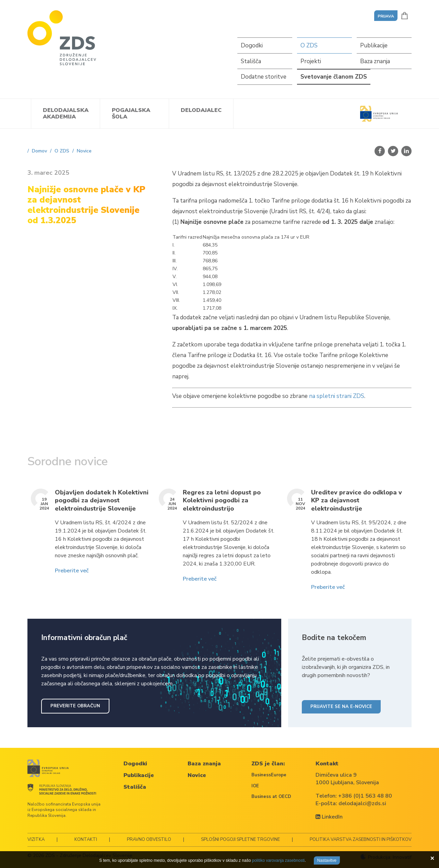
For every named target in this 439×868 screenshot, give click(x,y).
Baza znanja (375, 61)
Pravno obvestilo (149, 840)
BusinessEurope (269, 775)
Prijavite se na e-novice (341, 707)
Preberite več (72, 571)
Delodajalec (201, 110)
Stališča (251, 61)
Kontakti (86, 840)
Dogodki (252, 45)
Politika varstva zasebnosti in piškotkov (361, 840)
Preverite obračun (75, 706)
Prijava (386, 16)
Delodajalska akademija (66, 113)
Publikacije (374, 45)
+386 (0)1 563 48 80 (365, 796)
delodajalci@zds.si (362, 803)
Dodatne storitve (264, 77)
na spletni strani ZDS (337, 396)
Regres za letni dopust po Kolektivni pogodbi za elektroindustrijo (222, 501)
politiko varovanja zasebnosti (278, 860)
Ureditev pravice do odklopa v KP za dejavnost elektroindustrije (357, 501)
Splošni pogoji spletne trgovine (240, 840)
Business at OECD (271, 797)
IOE (255, 786)
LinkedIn (329, 817)
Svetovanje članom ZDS (334, 77)
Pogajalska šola (131, 113)
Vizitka (36, 840)
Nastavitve (327, 860)
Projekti (311, 61)
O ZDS (309, 45)
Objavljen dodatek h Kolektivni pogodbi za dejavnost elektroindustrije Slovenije (102, 501)
